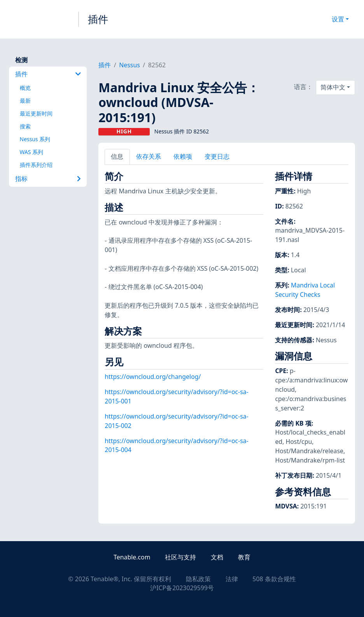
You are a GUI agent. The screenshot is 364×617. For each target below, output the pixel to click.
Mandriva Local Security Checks (305, 290)
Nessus (129, 65)
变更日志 (217, 156)
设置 (338, 19)
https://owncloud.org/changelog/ (153, 377)
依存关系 (149, 156)
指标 (48, 179)
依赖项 (183, 156)
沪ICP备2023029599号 (182, 588)
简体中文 (333, 87)
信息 (117, 156)
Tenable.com (132, 557)
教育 (244, 557)
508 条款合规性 (274, 579)
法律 (232, 579)
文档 (217, 557)
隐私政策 (198, 579)
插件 (98, 19)
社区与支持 (180, 557)
